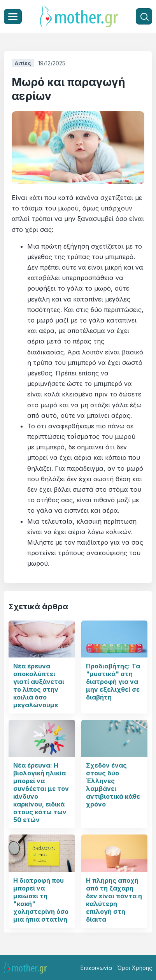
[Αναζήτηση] (144, 16)
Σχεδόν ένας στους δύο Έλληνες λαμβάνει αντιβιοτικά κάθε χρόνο (113, 785)
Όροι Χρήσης (135, 968)
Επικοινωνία (96, 968)
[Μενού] (13, 17)
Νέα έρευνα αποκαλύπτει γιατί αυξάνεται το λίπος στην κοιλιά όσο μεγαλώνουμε (39, 685)
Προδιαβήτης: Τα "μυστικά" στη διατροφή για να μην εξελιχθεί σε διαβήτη (113, 682)
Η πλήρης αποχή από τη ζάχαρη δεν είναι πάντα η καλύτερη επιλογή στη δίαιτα (114, 900)
